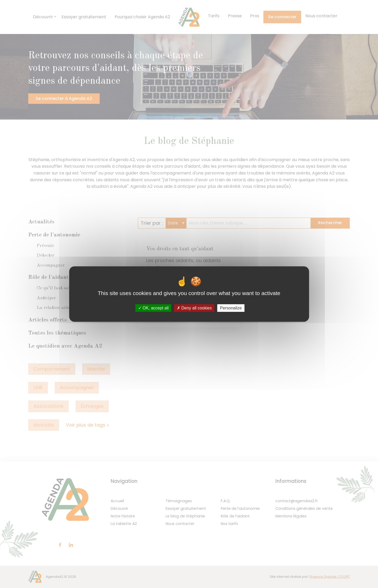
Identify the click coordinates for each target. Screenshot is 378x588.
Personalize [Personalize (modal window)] (231, 308)
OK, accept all (153, 308)
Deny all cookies (194, 308)
